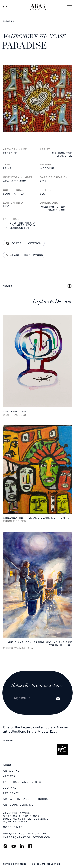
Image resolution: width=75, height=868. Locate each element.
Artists (9, 776)
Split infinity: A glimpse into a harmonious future (19, 225)
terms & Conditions (15, 864)
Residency (11, 793)
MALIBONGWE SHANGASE (62, 154)
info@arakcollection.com (25, 833)
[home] (38, 7)
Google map (13, 827)
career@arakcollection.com (27, 837)
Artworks (9, 21)
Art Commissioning (18, 805)
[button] (69, 7)
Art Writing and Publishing (26, 799)
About (8, 765)
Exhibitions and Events (22, 782)
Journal (10, 788)
